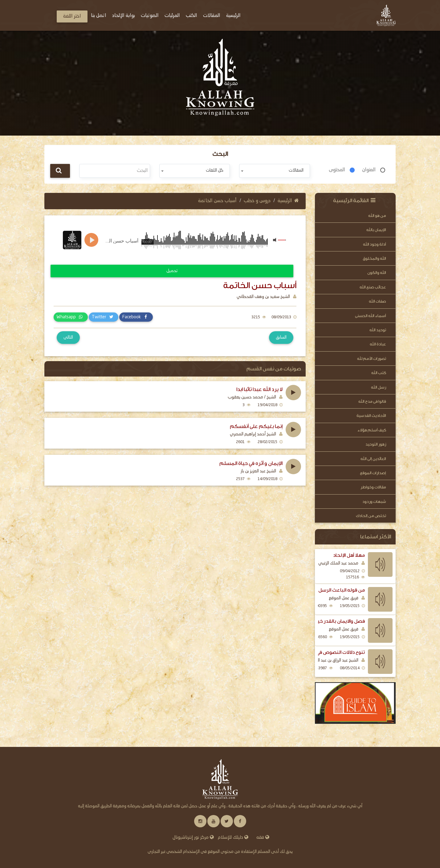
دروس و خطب (257, 201)
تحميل (172, 271)
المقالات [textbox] (296, 170)
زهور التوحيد (376, 444)
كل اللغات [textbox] (215, 170)
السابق (281, 337)
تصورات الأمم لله (372, 359)
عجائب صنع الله (373, 287)
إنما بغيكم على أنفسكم (256, 426)
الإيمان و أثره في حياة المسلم (251, 463)
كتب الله (379, 373)
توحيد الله (378, 330)
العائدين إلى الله (373, 459)
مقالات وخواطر (373, 487)
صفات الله (377, 301)
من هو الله (377, 216)
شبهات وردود (374, 501)
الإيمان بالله (376, 230)
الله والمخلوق (374, 258)
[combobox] (274, 171)
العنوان (369, 170)
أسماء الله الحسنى (371, 316)
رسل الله (379, 387)
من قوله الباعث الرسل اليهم (335, 590)
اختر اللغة (72, 16)
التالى (68, 337)
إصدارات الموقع (373, 473)
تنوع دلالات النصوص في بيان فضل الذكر (324, 652)
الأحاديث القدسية (371, 416)
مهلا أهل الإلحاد (349, 555)
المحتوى (337, 170)
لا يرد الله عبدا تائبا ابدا (259, 389)
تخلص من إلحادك (371, 516)
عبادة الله (378, 344)
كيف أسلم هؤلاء (372, 430)
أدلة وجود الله (375, 244)
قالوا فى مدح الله (372, 401)
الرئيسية (288, 201)
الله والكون (377, 273)
